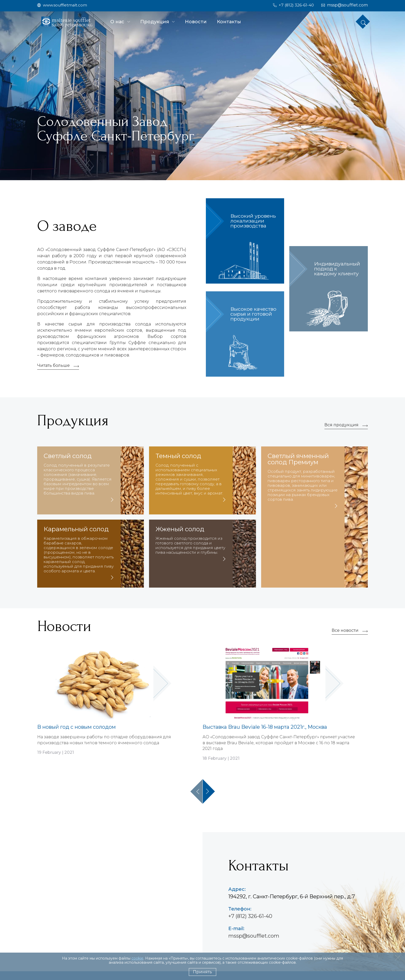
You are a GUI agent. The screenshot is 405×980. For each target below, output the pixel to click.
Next (209, 792)
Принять (202, 972)
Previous (196, 792)
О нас (117, 22)
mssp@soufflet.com (254, 937)
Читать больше (53, 367)
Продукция (155, 22)
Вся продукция (341, 426)
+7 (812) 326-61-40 (250, 917)
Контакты (229, 22)
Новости (196, 22)
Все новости (345, 632)
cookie (137, 958)
